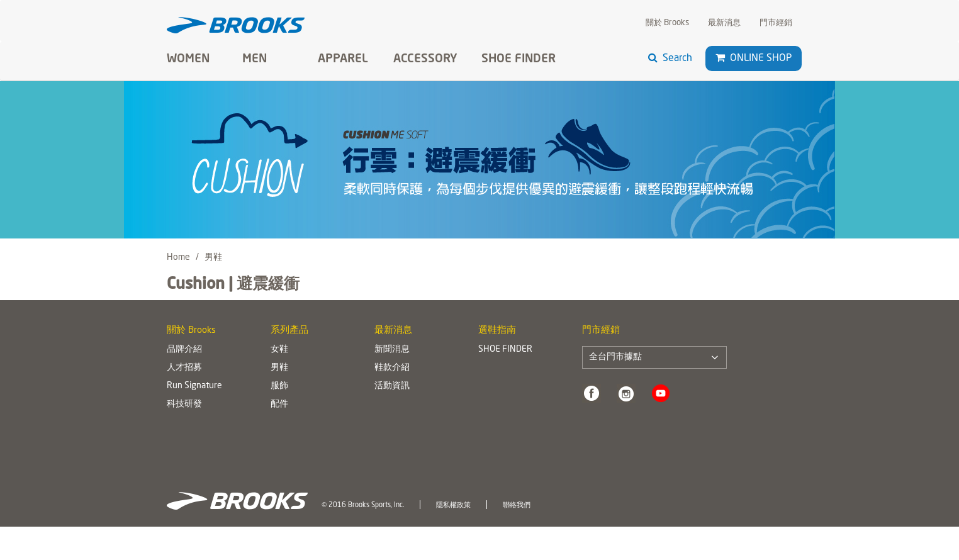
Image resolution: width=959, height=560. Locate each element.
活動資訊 (392, 386)
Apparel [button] (343, 59)
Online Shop (754, 58)
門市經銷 (776, 23)
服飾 (279, 386)
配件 (279, 404)
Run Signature (194, 386)
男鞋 (279, 367)
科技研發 (184, 404)
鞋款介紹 (392, 367)
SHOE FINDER (519, 59)
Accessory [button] (425, 59)
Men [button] (255, 59)
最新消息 (724, 23)
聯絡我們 (517, 505)
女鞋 (279, 349)
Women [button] (188, 59)
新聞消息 (392, 349)
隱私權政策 (453, 505)
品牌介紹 (184, 349)
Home (178, 257)
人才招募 (184, 367)
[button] (720, 58)
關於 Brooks (667, 23)
